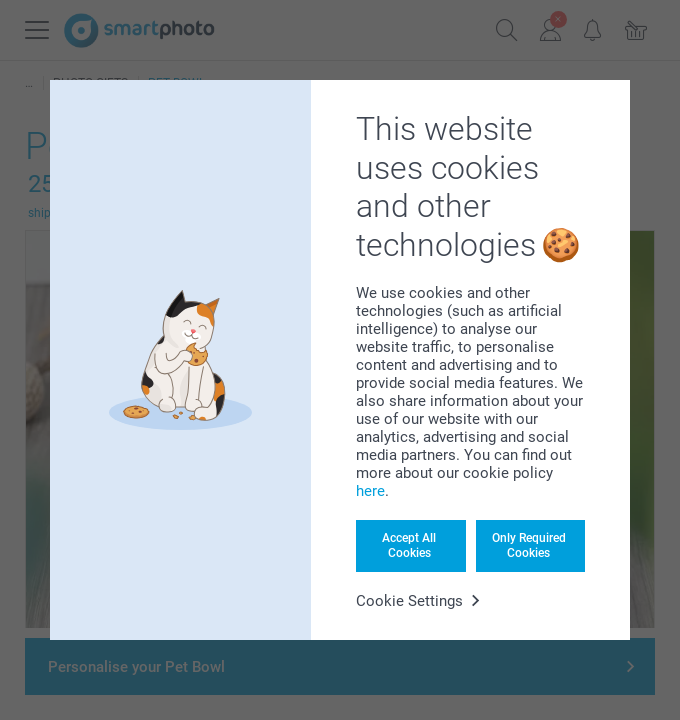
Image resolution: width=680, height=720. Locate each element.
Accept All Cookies (409, 545)
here (370, 491)
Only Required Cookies (529, 545)
